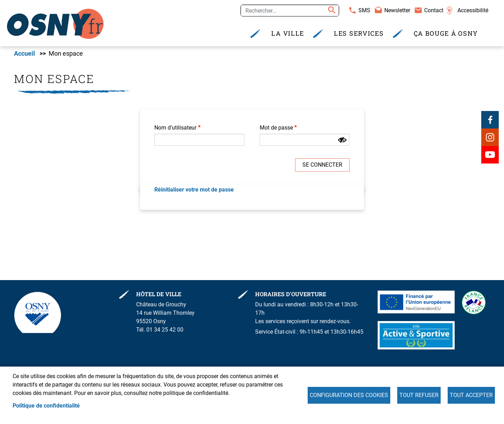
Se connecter (322, 165)
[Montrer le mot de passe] (342, 141)
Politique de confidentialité (46, 406)
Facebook (490, 120)
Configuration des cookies (349, 395)
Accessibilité (473, 10)
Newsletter (397, 10)
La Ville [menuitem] (288, 33)
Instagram (490, 138)
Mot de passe (276, 128)
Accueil (24, 54)
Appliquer (331, 11)
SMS (364, 10)
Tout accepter (471, 395)
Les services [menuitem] (359, 33)
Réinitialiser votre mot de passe (194, 190)
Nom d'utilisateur (175, 128)
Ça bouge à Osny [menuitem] (446, 33)
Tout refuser (419, 395)
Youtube (490, 155)
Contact (434, 10)
